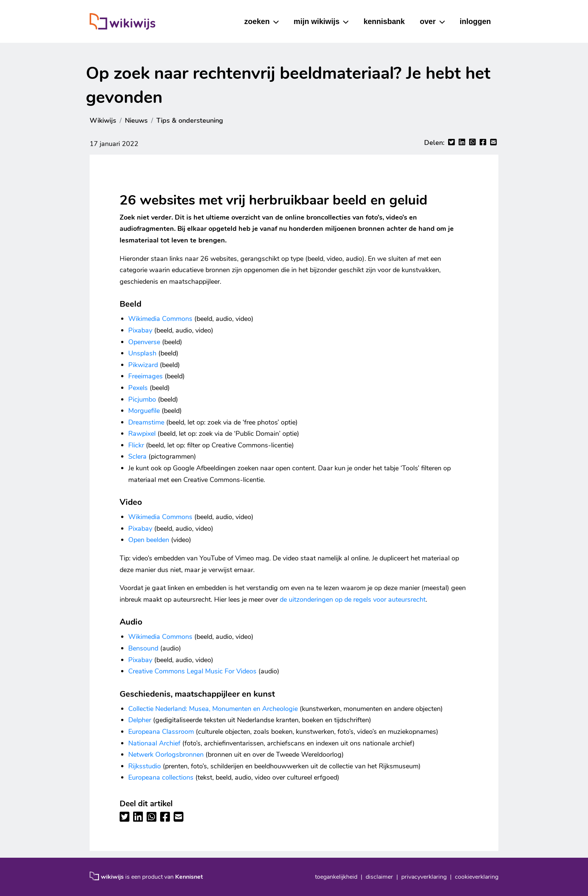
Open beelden (149, 540)
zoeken (257, 21)
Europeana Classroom (161, 732)
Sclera (137, 456)
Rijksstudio (145, 766)
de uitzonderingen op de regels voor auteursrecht (353, 599)
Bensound (143, 648)
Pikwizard (143, 365)
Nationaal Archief (154, 743)
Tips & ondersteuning (190, 120)
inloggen (475, 21)
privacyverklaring (424, 877)
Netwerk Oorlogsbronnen (166, 754)
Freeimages (145, 376)
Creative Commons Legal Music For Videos (192, 671)
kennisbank (384, 21)
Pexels (138, 388)
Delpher (140, 720)
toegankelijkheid (336, 877)
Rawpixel (142, 434)
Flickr (136, 445)
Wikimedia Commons (160, 319)
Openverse (144, 342)
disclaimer (379, 877)
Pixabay (140, 330)
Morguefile (144, 411)
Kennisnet (189, 877)
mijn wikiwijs (316, 21)
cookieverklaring (477, 877)
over (427, 21)
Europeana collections (161, 777)
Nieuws (136, 120)
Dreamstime (146, 422)
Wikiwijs (103, 120)
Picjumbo (142, 399)
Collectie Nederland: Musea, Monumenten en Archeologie (213, 709)
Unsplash (142, 353)
